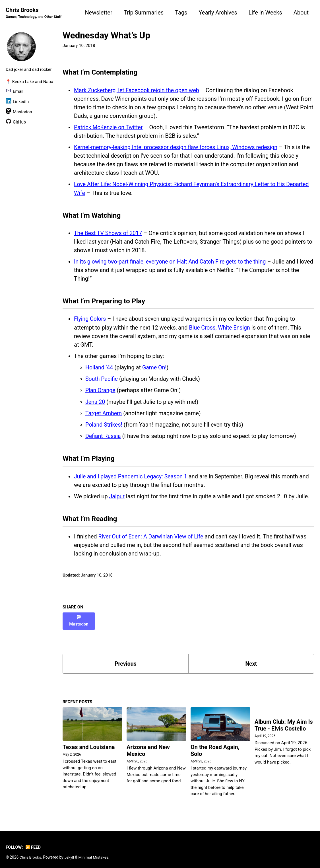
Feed (34, 844)
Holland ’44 (100, 369)
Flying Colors (90, 321)
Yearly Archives (218, 13)
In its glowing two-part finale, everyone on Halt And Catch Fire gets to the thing (173, 263)
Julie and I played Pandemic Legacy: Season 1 (132, 478)
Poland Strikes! (104, 426)
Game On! (156, 369)
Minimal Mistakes (94, 854)
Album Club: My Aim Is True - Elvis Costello (284, 722)
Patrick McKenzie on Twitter (109, 128)
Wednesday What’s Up (106, 36)
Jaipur (117, 498)
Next (251, 660)
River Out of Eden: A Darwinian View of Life (152, 539)
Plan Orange (101, 392)
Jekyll (70, 854)
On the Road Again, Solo (215, 747)
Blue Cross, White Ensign (220, 329)
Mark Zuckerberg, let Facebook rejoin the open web (138, 91)
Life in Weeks (265, 13)
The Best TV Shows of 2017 (109, 234)
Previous (126, 660)
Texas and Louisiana (89, 744)
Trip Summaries (144, 13)
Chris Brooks (34, 13)
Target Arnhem (104, 415)
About (301, 13)
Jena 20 (95, 403)
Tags (181, 13)
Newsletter (99, 13)
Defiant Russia (104, 437)
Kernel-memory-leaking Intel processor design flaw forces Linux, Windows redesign (178, 148)
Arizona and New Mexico (148, 747)
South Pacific (102, 380)
